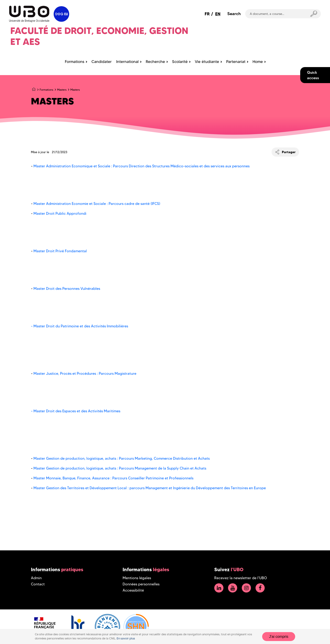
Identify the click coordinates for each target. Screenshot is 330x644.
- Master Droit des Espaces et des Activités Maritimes (76, 411)
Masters (62, 90)
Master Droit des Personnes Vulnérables (67, 289)
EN (218, 14)
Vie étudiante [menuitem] (207, 62)
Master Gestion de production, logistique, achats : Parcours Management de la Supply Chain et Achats (120, 468)
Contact (38, 584)
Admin (36, 578)
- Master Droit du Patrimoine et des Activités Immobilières (80, 326)
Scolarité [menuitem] (180, 62)
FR (207, 14)
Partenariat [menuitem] (236, 62)
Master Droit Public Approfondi (59, 213)
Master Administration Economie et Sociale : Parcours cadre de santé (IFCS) (96, 204)
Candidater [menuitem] (102, 62)
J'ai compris (279, 637)
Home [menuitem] (258, 62)
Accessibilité (133, 590)
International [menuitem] (127, 62)
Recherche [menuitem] (155, 62)
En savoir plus (126, 638)
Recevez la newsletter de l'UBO (241, 578)
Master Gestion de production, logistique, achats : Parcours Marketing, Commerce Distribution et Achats (122, 458)
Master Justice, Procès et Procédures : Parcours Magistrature (85, 374)
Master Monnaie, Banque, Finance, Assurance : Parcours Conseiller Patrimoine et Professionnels (114, 478)
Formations (46, 90)
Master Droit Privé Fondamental (61, 251)
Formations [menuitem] (75, 62)
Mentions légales (137, 578)
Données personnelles (141, 584)
